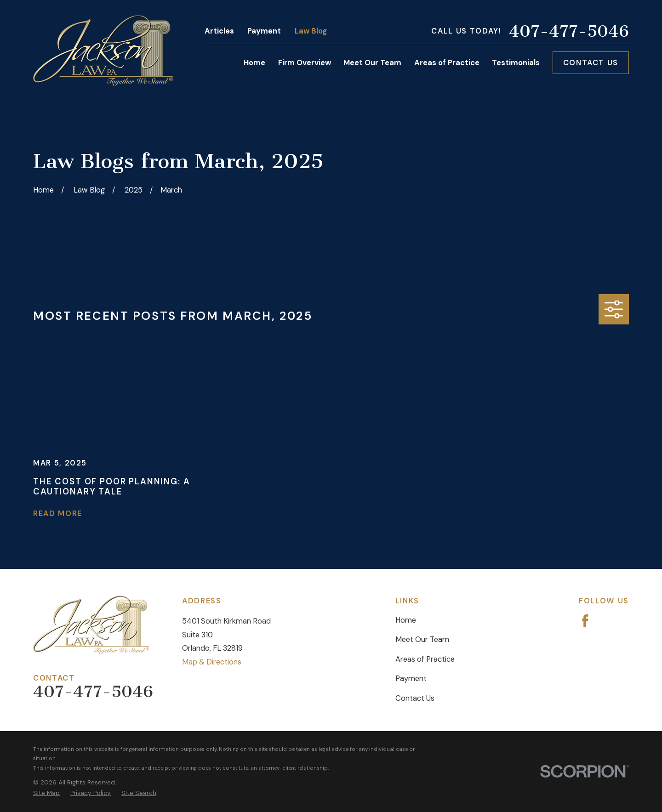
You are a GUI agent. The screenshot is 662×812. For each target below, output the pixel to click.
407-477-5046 (569, 31)
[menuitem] (46, 793)
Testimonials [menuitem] (516, 63)
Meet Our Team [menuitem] (372, 63)
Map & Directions (212, 662)
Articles (219, 31)
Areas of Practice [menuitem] (447, 63)
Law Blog (311, 31)
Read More (58, 514)
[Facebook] (585, 621)
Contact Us (591, 63)
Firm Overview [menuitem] (305, 63)
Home (406, 620)
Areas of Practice (425, 659)
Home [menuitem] (254, 63)
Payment (264, 31)
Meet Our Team (422, 639)
